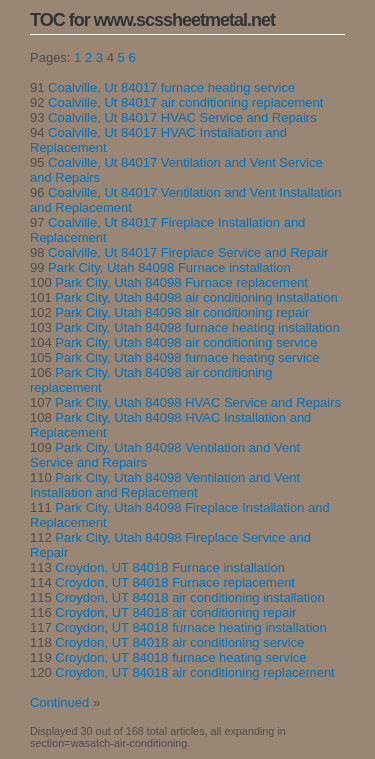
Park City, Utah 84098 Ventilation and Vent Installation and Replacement (165, 485)
